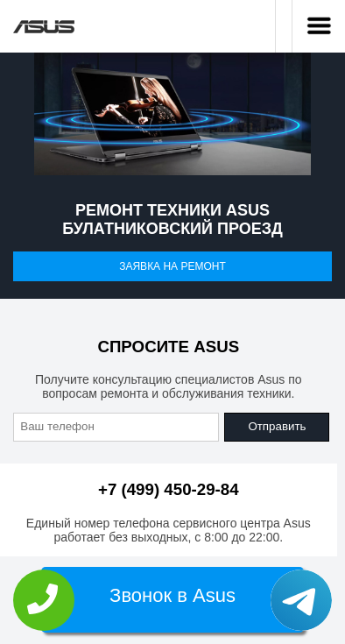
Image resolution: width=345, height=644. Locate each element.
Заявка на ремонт (172, 266)
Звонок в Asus (172, 595)
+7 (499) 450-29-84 (169, 489)
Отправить (277, 426)
